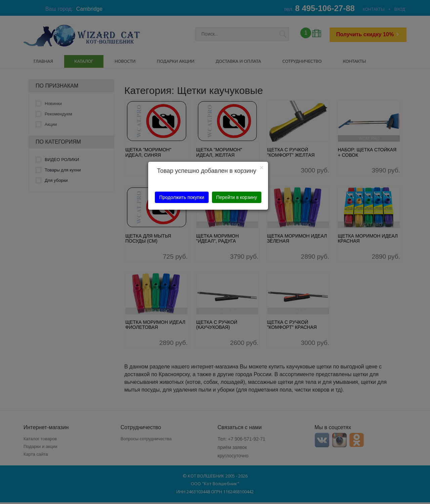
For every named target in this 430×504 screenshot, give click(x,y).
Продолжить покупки (182, 197)
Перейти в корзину (237, 197)
